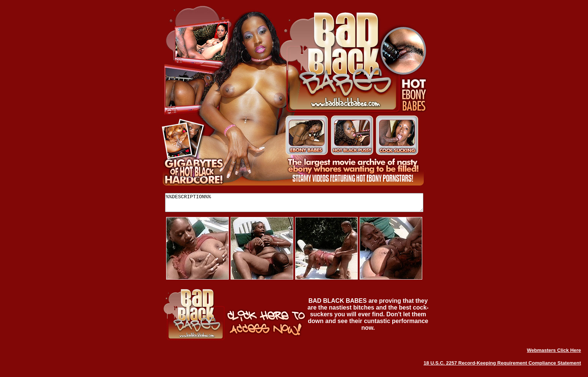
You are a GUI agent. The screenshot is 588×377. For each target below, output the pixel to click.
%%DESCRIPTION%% (294, 204)
